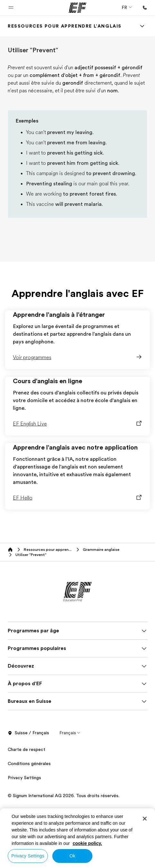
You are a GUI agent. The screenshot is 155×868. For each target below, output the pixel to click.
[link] (65, 26)
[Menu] (142, 26)
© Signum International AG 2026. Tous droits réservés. (64, 796)
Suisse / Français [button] (28, 733)
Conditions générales (29, 763)
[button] (11, 8)
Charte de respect (26, 749)
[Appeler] (145, 8)
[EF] (77, 8)
